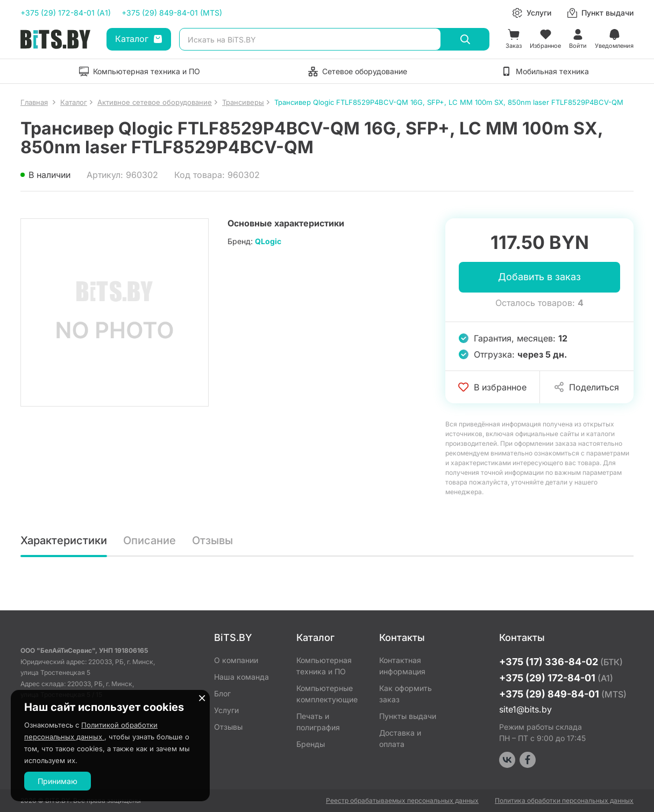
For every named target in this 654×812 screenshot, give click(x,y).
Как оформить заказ (406, 694)
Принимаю (58, 781)
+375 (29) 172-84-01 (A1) (66, 13)
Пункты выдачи (408, 716)
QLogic (268, 241)
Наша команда (241, 677)
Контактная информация (402, 666)
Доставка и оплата (400, 738)
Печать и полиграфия (318, 722)
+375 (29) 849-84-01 (563, 694)
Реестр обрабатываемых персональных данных (402, 800)
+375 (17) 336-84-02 (561, 662)
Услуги (226, 710)
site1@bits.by (525, 709)
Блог (222, 693)
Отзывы (212, 541)
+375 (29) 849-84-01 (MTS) (172, 13)
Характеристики (64, 541)
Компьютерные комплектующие (327, 694)
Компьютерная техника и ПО (324, 666)
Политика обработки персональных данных (564, 800)
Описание (150, 541)
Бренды (311, 744)
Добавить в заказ (539, 277)
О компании (236, 660)
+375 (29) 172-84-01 (556, 678)
